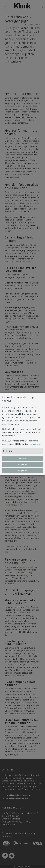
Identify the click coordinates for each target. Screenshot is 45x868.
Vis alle (9, 451)
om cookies (36, 444)
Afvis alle (22, 458)
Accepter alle (22, 471)
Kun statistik (22, 465)
